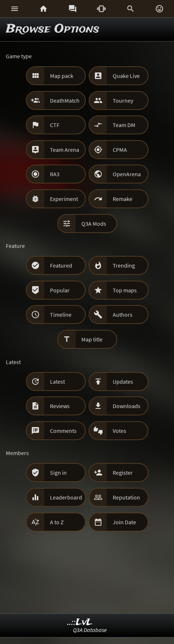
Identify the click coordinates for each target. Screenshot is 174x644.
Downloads (127, 406)
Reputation (126, 497)
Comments (63, 431)
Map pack (62, 76)
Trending (124, 265)
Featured (61, 265)
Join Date (124, 522)
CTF (55, 125)
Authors (123, 315)
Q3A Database (90, 630)
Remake (123, 199)
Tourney (123, 100)
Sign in (58, 473)
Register (123, 473)
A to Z (57, 522)
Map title (92, 339)
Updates (123, 382)
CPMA (120, 150)
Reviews (60, 406)
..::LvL (80, 622)
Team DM (124, 125)
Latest (57, 382)
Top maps (125, 290)
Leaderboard (66, 497)
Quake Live (126, 76)
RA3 (55, 174)
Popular (60, 290)
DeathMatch (65, 100)
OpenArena (127, 174)
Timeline (61, 315)
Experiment (64, 199)
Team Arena (65, 150)
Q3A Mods (94, 224)
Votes (119, 431)
